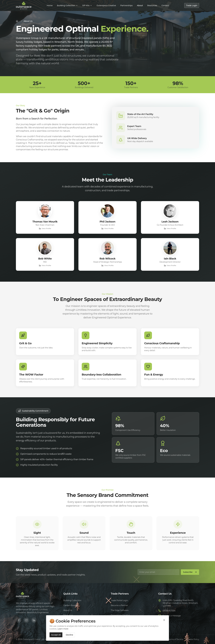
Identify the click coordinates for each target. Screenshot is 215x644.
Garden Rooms (70, 605)
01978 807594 (169, 611)
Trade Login (192, 5)
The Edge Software (120, 610)
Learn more (63, 629)
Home (50, 5)
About (140, 5)
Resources (152, 5)
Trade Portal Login (119, 600)
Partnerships (126, 5)
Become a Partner (119, 605)
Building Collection (67, 5)
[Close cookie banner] (164, 620)
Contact (165, 5)
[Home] (17, 21)
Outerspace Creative (106, 5)
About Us (68, 610)
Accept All (56, 635)
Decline (69, 635)
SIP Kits (87, 5)
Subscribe (190, 572)
